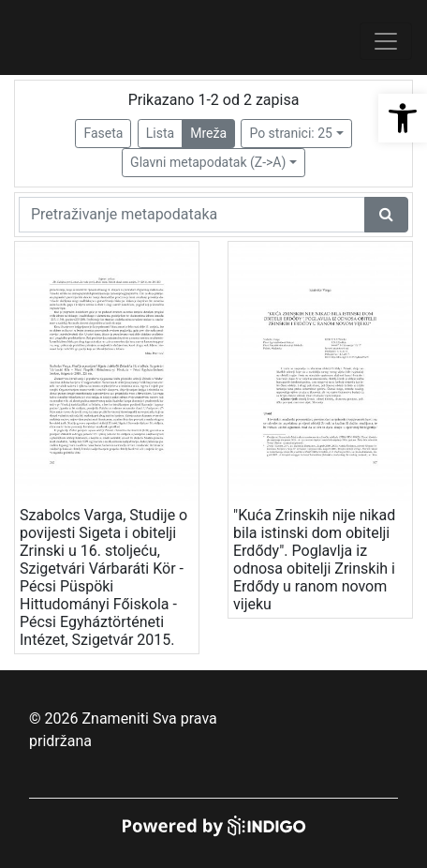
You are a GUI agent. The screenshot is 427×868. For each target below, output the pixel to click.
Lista (160, 133)
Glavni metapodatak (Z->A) (208, 162)
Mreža (208, 133)
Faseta (103, 133)
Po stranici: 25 (291, 133)
